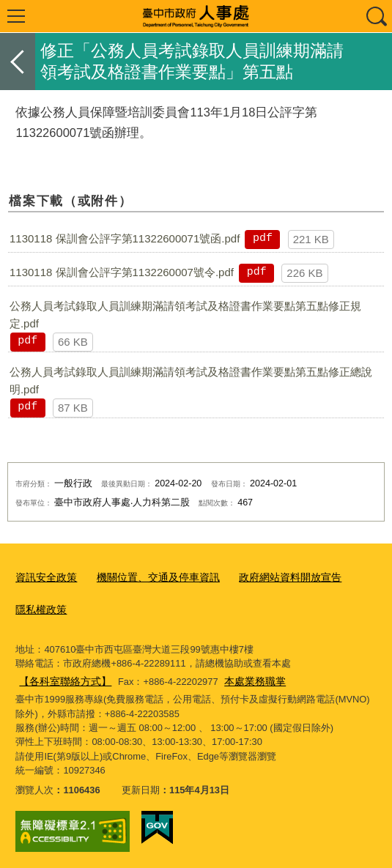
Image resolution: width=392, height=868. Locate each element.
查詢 (376, 16)
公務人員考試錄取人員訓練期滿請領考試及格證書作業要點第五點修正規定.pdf (185, 315)
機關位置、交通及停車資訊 (149, 577)
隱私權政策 (39, 607)
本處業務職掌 (246, 676)
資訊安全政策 (44, 577)
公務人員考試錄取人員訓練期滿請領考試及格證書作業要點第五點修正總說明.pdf (191, 381)
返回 (18, 62)
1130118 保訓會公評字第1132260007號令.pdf (122, 272)
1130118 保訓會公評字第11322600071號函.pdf (125, 238)
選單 (16, 16)
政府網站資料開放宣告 (273, 577)
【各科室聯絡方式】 (62, 676)
